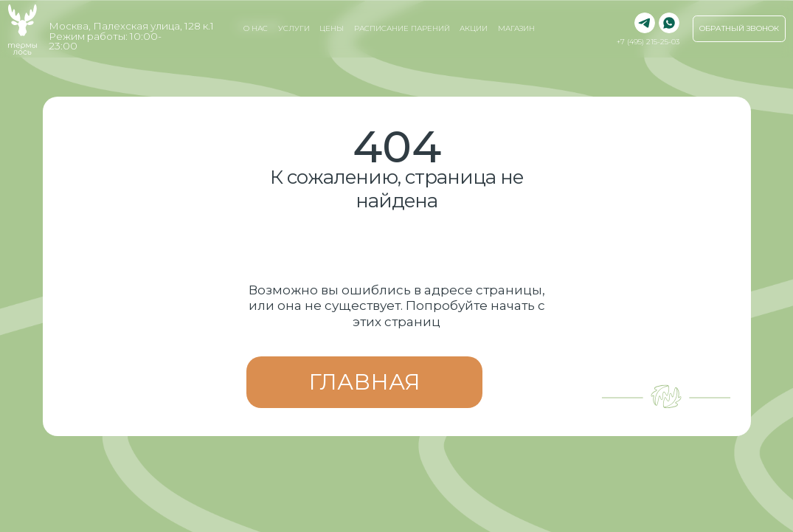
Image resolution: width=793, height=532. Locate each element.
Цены (332, 28)
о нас (256, 28)
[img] (669, 23)
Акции (474, 28)
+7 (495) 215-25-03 (648, 42)
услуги (294, 28)
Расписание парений (402, 28)
